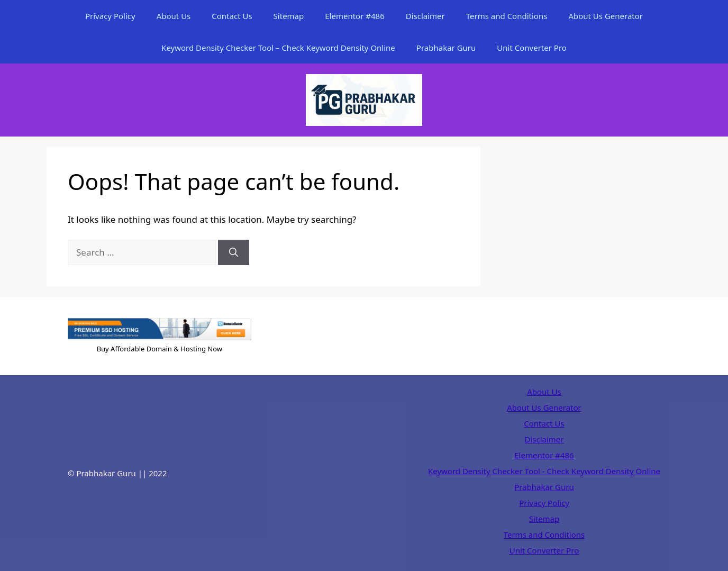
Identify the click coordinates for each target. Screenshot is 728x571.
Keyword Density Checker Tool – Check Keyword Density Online (278, 48)
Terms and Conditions (507, 16)
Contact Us (232, 16)
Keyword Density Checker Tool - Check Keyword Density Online (544, 471)
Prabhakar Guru (446, 48)
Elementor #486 (354, 16)
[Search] (234, 252)
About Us (174, 16)
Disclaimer (425, 16)
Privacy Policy (110, 16)
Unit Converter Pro (532, 48)
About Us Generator (606, 16)
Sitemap (289, 16)
